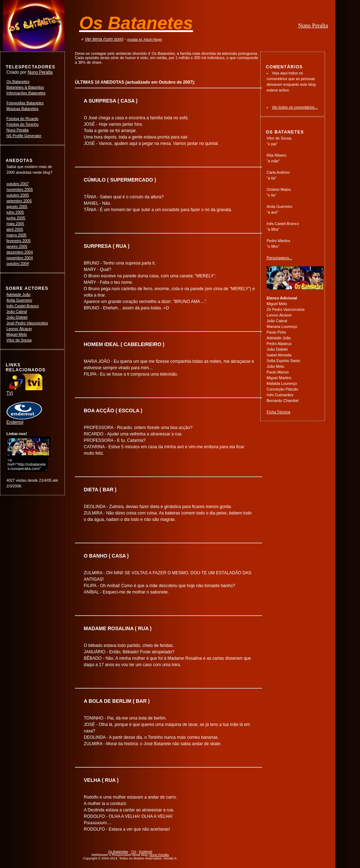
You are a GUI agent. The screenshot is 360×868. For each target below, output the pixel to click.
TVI (25, 391)
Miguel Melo (17, 334)
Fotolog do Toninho (22, 124)
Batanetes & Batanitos (25, 87)
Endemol (24, 420)
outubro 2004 (18, 263)
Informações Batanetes (26, 93)
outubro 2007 (18, 184)
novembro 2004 (20, 258)
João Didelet (17, 317)
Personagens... (279, 258)
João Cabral (17, 312)
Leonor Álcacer (19, 329)
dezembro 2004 (20, 252)
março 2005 (16, 235)
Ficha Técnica (278, 412)
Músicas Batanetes (22, 109)
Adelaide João (19, 294)
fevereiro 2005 (19, 241)
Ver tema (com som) (104, 39)
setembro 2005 (19, 201)
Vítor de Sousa (19, 340)
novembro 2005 (20, 189)
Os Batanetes (18, 82)
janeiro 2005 (17, 246)
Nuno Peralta (313, 25)
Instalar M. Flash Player (145, 40)
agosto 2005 (17, 206)
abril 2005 (15, 229)
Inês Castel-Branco (23, 306)
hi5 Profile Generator (24, 136)
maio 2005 (15, 224)
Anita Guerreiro (19, 300)
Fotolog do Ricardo (22, 119)
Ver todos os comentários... (295, 107)
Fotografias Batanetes (25, 103)
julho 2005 (15, 212)
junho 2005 (16, 218)
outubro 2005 (18, 195)
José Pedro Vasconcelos (27, 323)
